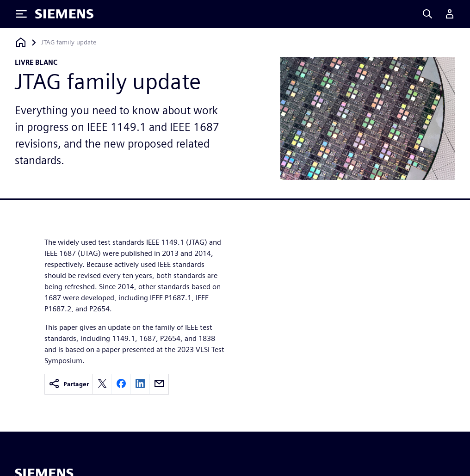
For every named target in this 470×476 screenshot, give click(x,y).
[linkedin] (140, 384)
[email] (159, 384)
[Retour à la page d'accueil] (21, 42)
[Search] (427, 14)
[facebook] (121, 384)
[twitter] (102, 384)
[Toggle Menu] (21, 14)
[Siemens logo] (64, 14)
